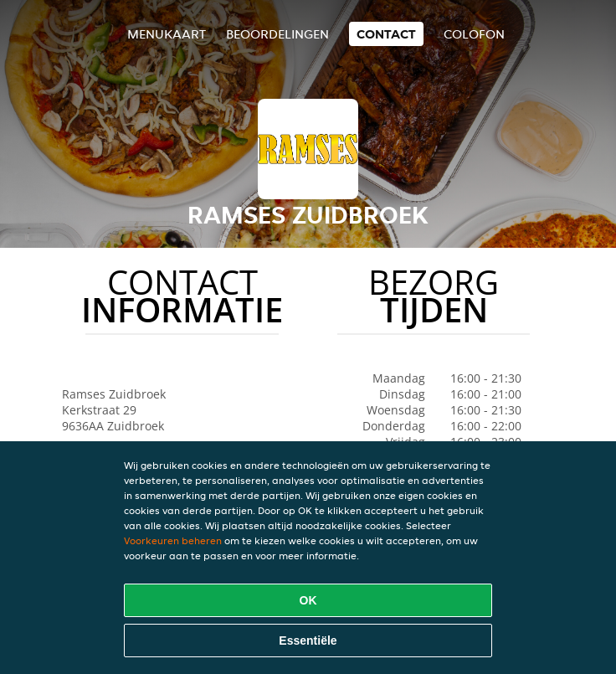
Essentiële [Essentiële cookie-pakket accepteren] (308, 641)
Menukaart (167, 34)
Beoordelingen (277, 34)
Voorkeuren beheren (173, 540)
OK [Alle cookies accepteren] (308, 600)
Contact (386, 34)
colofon (474, 34)
